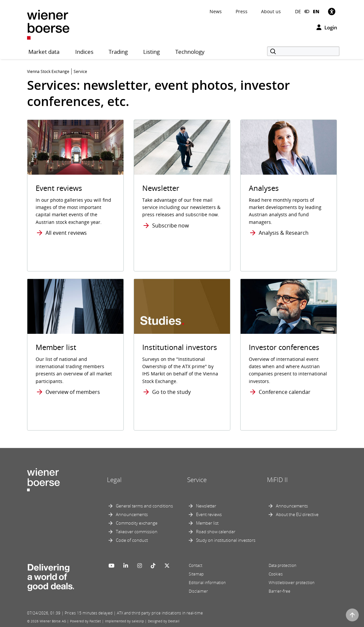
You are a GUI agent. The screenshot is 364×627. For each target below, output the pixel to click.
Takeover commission (137, 532)
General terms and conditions (144, 506)
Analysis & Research (284, 233)
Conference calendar (285, 392)
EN (316, 11)
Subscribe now (170, 226)
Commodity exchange (137, 523)
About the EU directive (297, 514)
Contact (196, 565)
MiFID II (277, 480)
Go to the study (171, 392)
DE (298, 11)
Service (197, 480)
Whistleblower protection (292, 583)
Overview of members (73, 392)
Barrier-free (280, 591)
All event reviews (66, 233)
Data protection (282, 565)
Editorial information (207, 583)
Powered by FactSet (85, 621)
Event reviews (209, 514)
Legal (114, 480)
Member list (207, 523)
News (216, 11)
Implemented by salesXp (124, 621)
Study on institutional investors (226, 540)
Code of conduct (132, 540)
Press (242, 11)
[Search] (303, 51)
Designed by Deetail (164, 621)
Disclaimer (198, 591)
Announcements (132, 514)
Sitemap (196, 574)
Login (327, 27)
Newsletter (206, 506)
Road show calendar (216, 532)
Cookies (276, 574)
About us (271, 11)
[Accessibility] (332, 11)
